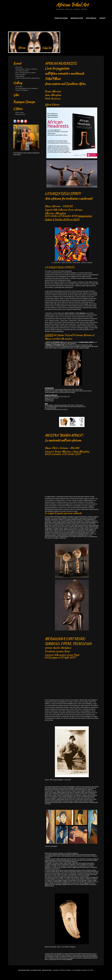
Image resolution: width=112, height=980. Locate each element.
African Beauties (20, 76)
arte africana (91, 18)
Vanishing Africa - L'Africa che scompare (26, 69)
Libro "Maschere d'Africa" (22, 71)
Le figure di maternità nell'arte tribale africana (27, 78)
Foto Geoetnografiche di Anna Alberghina (26, 88)
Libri (16, 95)
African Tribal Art (72, 5)
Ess (16, 75)
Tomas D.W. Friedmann (22, 90)
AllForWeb (91, 975)
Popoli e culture (19, 113)
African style (19, 67)
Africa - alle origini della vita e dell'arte (26, 73)
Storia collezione (61, 18)
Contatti (102, 18)
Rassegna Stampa (24, 102)
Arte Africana (19, 87)
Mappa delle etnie (20, 114)
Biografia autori (77, 18)
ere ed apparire (21, 75)
